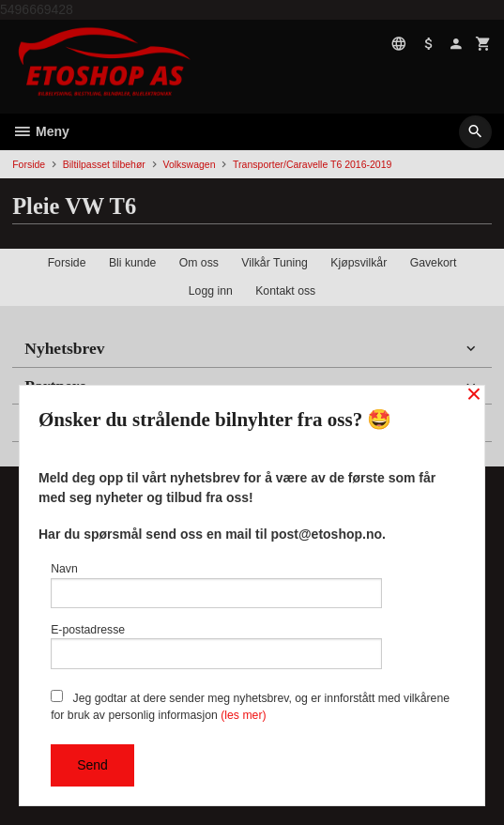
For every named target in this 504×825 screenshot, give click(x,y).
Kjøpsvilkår (359, 263)
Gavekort (434, 263)
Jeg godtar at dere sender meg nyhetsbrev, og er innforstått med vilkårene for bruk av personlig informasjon (250, 706)
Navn (216, 585)
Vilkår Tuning (275, 263)
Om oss (199, 263)
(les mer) (243, 715)
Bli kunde (132, 263)
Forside (29, 164)
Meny (41, 131)
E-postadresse (216, 646)
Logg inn (211, 291)
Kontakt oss (285, 291)
